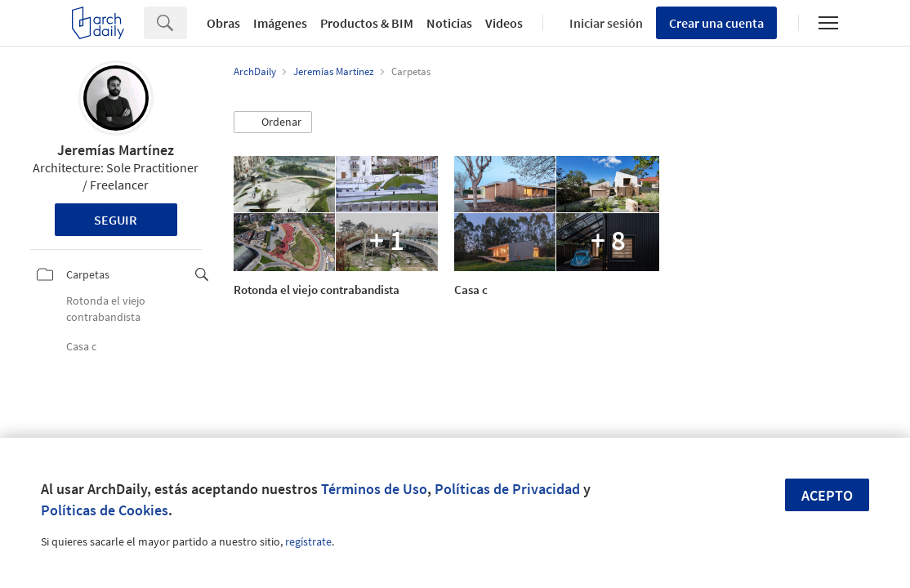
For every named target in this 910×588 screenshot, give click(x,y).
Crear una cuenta (716, 23)
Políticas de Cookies (105, 510)
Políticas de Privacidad (507, 489)
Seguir (116, 220)
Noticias (449, 23)
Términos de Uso (374, 489)
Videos (504, 23)
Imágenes (280, 23)
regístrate (308, 541)
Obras (223, 23)
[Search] (187, 23)
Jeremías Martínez (116, 150)
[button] (273, 122)
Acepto (827, 495)
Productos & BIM (367, 23)
